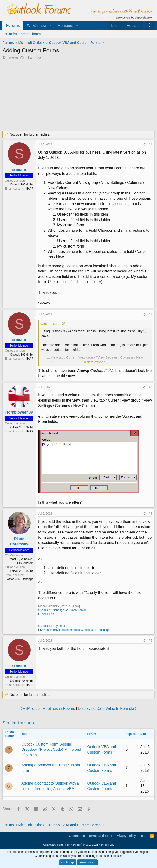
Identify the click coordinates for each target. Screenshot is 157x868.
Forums (13, 25)
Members (65, 25)
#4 (150, 514)
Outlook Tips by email (52, 626)
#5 (150, 641)
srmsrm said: (51, 324)
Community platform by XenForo (78, 845)
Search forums (31, 34)
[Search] (150, 26)
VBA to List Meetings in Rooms (49, 708)
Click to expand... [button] (95, 362)
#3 (150, 387)
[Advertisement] (78, 96)
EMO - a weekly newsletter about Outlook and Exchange (74, 630)
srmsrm (12, 58)
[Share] (144, 144)
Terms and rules (100, 836)
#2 (150, 314)
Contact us (77, 836)
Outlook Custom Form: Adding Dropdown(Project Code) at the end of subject (51, 750)
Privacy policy (126, 836)
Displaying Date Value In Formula (106, 708)
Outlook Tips (46, 614)
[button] (50, 26)
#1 (150, 144)
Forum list (10, 34)
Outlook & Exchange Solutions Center (62, 610)
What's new (37, 25)
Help (143, 836)
